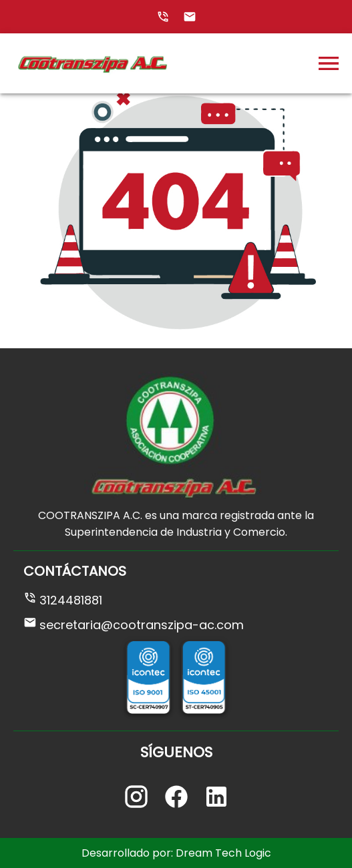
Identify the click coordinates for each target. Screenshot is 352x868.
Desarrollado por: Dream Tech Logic (176, 853)
